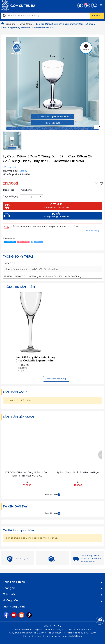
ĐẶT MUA (56, 206)
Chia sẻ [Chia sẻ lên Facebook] (9, 242)
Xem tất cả (53, 495)
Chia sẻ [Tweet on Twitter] (37, 242)
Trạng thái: (8, 190)
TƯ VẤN (56, 215)
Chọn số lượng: (11, 197)
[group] (52, 83)
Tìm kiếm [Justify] (97, 16)
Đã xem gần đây (15, 507)
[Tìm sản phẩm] (46, 16)
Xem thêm (93, 231)
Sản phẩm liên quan (18, 417)
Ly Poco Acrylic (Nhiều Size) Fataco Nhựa (78, 473)
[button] (100, 455)
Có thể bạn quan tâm (18, 530)
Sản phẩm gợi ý (15, 392)
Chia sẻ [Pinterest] (23, 242)
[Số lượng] (32, 197)
